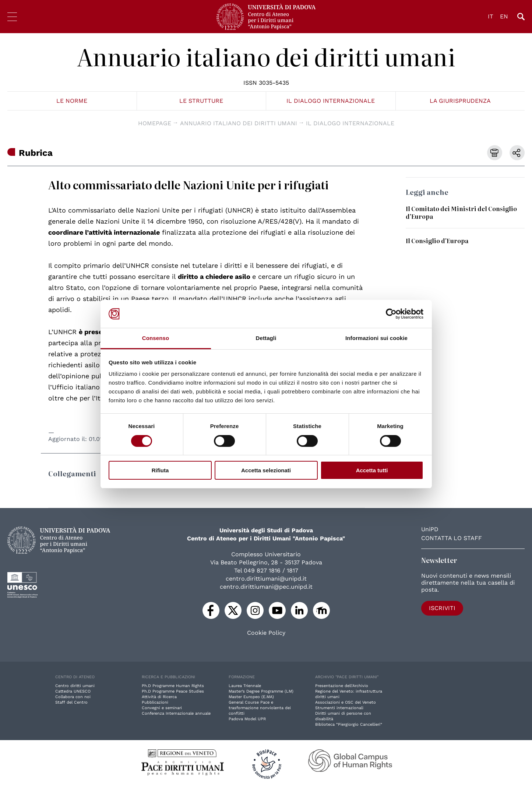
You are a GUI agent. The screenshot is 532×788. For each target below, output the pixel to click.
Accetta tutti (372, 470)
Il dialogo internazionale (331, 101)
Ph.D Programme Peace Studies (173, 691)
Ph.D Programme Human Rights (173, 686)
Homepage (155, 123)
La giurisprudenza (460, 101)
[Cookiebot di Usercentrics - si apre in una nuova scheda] (391, 314)
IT (491, 16)
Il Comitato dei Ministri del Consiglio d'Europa (461, 212)
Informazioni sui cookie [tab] (376, 338)
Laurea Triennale (245, 686)
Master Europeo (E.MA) (251, 697)
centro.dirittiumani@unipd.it (266, 579)
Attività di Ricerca (159, 697)
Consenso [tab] (156, 338)
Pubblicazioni (155, 702)
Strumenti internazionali (339, 708)
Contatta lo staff (452, 538)
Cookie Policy (266, 633)
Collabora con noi (73, 697)
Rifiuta (160, 470)
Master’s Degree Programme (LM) (261, 691)
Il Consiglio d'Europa (437, 241)
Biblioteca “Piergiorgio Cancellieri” (349, 724)
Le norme (72, 101)
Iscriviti (442, 608)
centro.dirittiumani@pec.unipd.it (266, 587)
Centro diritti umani (75, 686)
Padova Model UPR (247, 719)
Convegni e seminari (162, 708)
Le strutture (201, 101)
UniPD (430, 529)
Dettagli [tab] (266, 338)
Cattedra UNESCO (73, 691)
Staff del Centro (71, 702)
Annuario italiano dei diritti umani (266, 57)
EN (504, 16)
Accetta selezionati (266, 470)
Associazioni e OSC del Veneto (346, 702)
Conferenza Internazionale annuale (176, 713)
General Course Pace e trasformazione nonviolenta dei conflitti (260, 708)
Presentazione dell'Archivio (342, 686)
